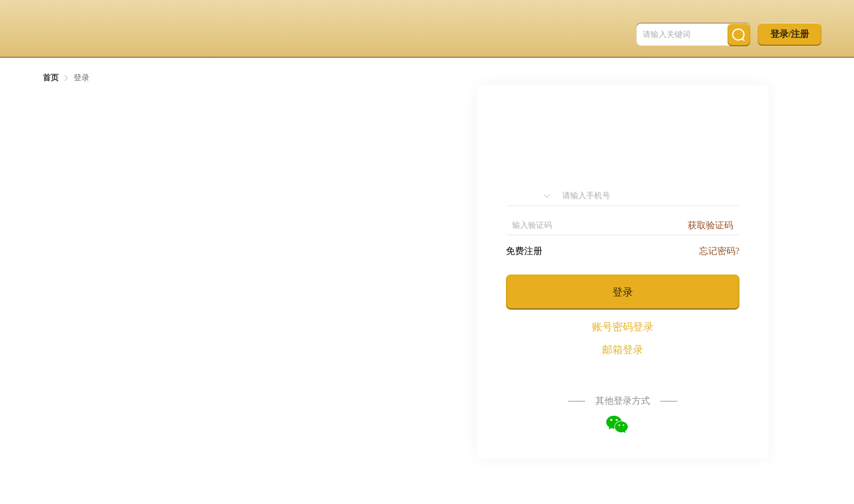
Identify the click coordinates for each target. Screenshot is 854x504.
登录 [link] (81, 78)
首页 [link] (51, 78)
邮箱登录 (623, 350)
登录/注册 (790, 34)
